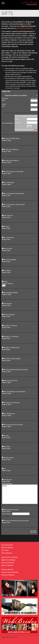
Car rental (5, 550)
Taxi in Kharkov (7, 553)
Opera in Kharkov (7, 569)
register (36, 129)
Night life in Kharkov (9, 560)
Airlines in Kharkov (8, 563)
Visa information (7, 545)
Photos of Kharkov (8, 575)
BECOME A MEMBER (25, 28)
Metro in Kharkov (7, 565)
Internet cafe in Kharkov (10, 572)
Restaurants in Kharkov (10, 557)
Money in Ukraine (7, 547)
